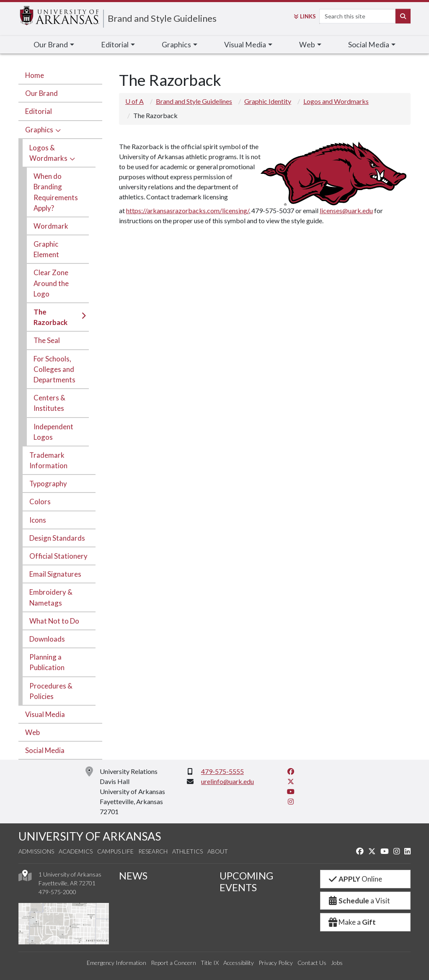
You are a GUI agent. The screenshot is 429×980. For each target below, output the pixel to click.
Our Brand (41, 93)
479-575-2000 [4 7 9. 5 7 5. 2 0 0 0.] (57, 892)
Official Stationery (58, 556)
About (218, 851)
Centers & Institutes (49, 403)
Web (32, 732)
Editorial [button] (115, 45)
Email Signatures (55, 574)
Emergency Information (116, 963)
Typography (48, 484)
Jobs (337, 963)
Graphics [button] (176, 45)
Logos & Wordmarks (48, 153)
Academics (76, 851)
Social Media (45, 750)
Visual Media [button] (245, 45)
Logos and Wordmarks (336, 101)
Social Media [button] (369, 45)
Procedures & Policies (51, 691)
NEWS (133, 876)
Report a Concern (173, 963)
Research (153, 851)
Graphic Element (46, 249)
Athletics (187, 851)
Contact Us (312, 963)
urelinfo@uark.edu (227, 781)
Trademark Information (48, 460)
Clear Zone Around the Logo (51, 283)
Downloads (47, 639)
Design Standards (57, 538)
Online (355, 879)
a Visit (359, 901)
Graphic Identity (268, 101)
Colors (40, 502)
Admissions (36, 851)
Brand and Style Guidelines (162, 18)
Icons (38, 520)
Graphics (39, 130)
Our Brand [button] (51, 45)
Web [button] (307, 45)
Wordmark (51, 226)
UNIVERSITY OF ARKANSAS (90, 836)
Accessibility (239, 963)
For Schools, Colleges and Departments (54, 369)
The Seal (47, 340)
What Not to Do (54, 621)
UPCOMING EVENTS (246, 882)
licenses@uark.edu (346, 210)
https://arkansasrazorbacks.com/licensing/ (187, 210)
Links (305, 16)
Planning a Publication (47, 662)
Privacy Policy (276, 963)
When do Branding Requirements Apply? (56, 192)
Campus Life (115, 851)
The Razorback (50, 317)
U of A (134, 101)
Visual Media (45, 714)
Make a (351, 922)
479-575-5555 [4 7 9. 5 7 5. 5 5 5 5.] (222, 771)
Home (35, 75)
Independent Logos (53, 432)
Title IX (210, 963)
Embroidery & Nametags (51, 597)
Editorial (39, 111)
